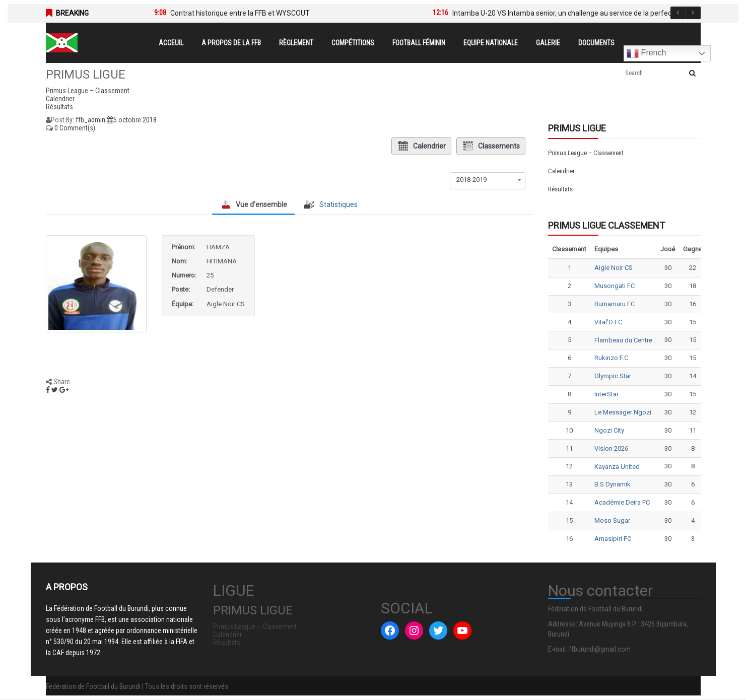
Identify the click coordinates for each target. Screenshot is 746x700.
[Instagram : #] (414, 631)
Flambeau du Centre (623, 340)
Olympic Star (613, 376)
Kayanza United (617, 467)
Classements (491, 146)
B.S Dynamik (613, 484)
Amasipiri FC (613, 539)
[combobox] (488, 180)
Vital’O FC (608, 322)
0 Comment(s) (71, 128)
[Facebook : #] (390, 631)
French (646, 53)
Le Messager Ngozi (623, 412)
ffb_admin (90, 120)
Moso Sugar (612, 520)
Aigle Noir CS (614, 268)
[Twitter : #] (438, 631)
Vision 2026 (611, 448)
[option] (278, 13)
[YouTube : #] (462, 631)
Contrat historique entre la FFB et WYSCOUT (240, 13)
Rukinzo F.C (611, 358)
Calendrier (421, 146)
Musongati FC (615, 286)
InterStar (606, 394)
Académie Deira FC (622, 502)
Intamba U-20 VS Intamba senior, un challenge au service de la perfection (568, 13)
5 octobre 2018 (132, 120)
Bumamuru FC (615, 304)
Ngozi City (609, 430)
